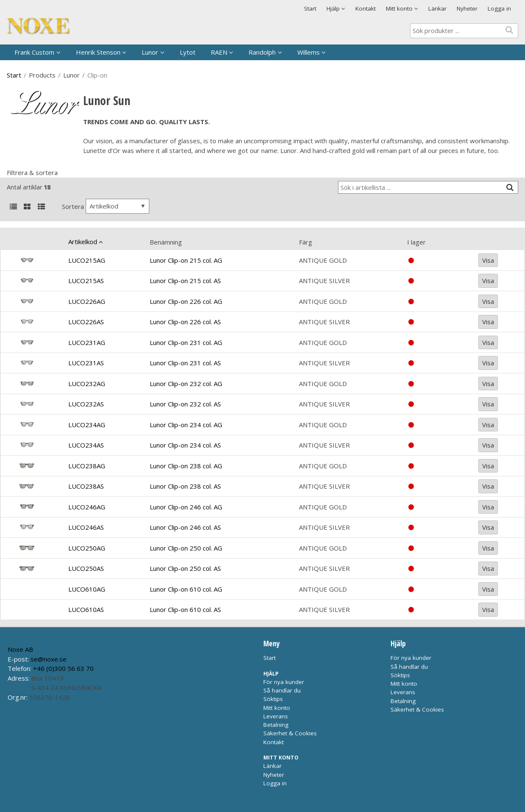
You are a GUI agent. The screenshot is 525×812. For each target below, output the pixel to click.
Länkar (437, 8)
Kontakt (366, 8)
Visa (488, 260)
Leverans (276, 716)
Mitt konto (277, 708)
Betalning (276, 725)
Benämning (166, 242)
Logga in (499, 8)
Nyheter (467, 8)
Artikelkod (83, 242)
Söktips (273, 699)
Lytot (188, 52)
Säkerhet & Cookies (290, 733)
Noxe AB (20, 649)
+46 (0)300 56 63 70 (63, 668)
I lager (416, 242)
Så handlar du (282, 690)
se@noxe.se (49, 659)
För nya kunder (284, 682)
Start (310, 8)
